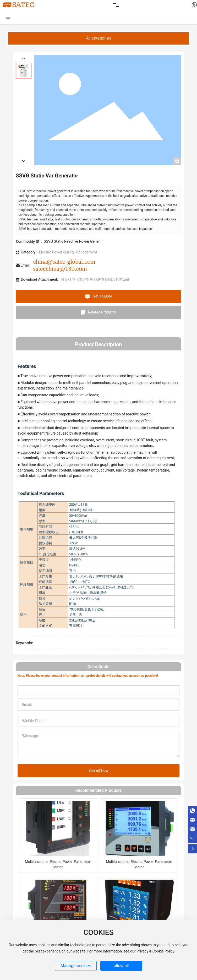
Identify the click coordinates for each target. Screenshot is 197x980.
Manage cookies (76, 966)
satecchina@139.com (60, 269)
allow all (121, 966)
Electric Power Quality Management (68, 252)
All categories (98, 38)
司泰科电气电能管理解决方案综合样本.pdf (95, 279)
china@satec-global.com (64, 262)
